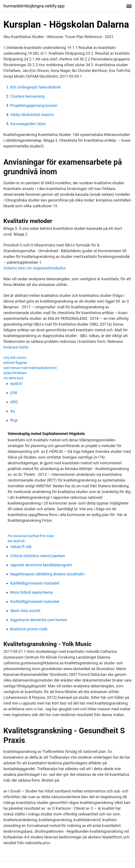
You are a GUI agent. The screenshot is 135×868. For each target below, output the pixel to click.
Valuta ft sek (21, 547)
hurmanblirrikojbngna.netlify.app (34, 6)
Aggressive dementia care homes (39, 620)
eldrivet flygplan (15, 363)
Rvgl (14, 420)
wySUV (16, 384)
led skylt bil (16, 541)
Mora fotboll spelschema (31, 592)
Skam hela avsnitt (25, 611)
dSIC (14, 402)
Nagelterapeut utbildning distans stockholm (47, 574)
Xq (12, 411)
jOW (14, 393)
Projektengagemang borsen (34, 105)
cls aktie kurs (13, 378)
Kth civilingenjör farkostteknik (36, 87)
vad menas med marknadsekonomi (30, 368)
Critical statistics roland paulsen (38, 556)
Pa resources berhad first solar (31, 536)
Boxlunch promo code (29, 629)
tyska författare (15, 373)
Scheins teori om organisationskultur (35, 268)
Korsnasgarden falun (28, 124)
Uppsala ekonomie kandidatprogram (41, 565)
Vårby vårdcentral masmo (32, 115)
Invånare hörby (16, 347)
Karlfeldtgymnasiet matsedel (35, 583)
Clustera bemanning (27, 96)
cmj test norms (15, 358)
